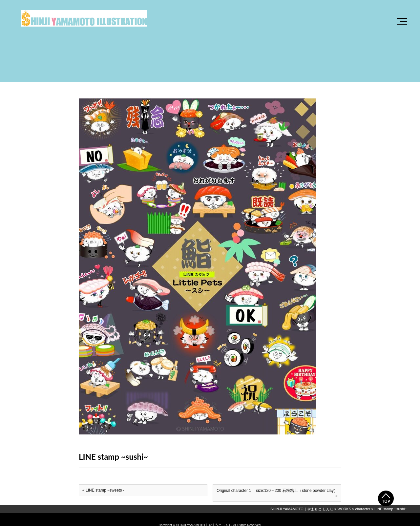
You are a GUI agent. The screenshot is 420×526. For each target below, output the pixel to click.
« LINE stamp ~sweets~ (103, 490)
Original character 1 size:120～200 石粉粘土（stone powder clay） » (277, 493)
